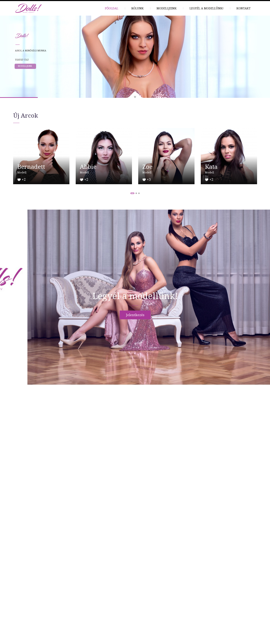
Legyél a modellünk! (207, 8)
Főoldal (112, 8)
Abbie (88, 167)
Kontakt (244, 8)
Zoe (147, 167)
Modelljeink (167, 8)
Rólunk (138, 8)
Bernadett (31, 167)
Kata (211, 167)
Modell (22, 172)
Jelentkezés (135, 315)
